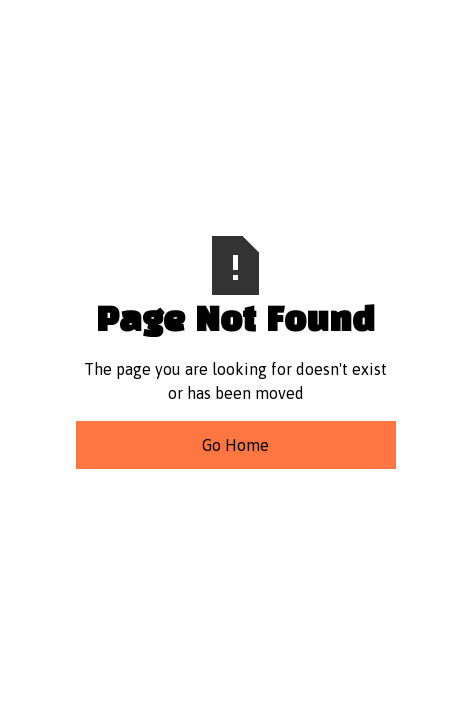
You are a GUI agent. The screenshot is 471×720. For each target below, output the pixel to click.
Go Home (235, 445)
